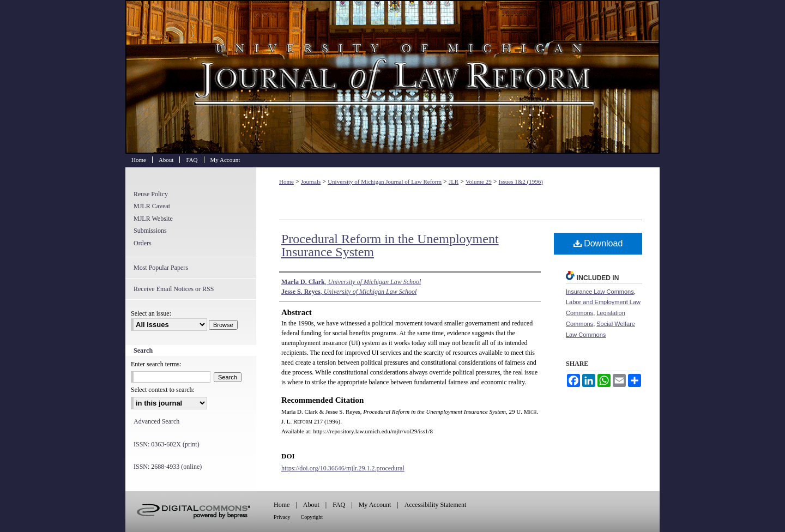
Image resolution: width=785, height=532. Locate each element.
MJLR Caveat (152, 206)
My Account (375, 505)
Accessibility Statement (436, 505)
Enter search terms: (156, 364)
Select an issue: (151, 313)
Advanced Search (156, 421)
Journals (311, 182)
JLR (454, 182)
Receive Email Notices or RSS (174, 289)
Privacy (282, 517)
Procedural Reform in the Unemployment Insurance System (390, 245)
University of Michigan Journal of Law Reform (392, 77)
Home (286, 182)
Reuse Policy (151, 194)
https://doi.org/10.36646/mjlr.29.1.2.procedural (343, 468)
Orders (143, 243)
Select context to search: (163, 390)
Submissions (150, 231)
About (311, 505)
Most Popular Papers (161, 268)
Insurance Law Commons (600, 292)
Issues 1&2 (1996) (521, 182)
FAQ (339, 505)
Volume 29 (479, 182)
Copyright (312, 517)
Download (598, 243)
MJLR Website (153, 219)
